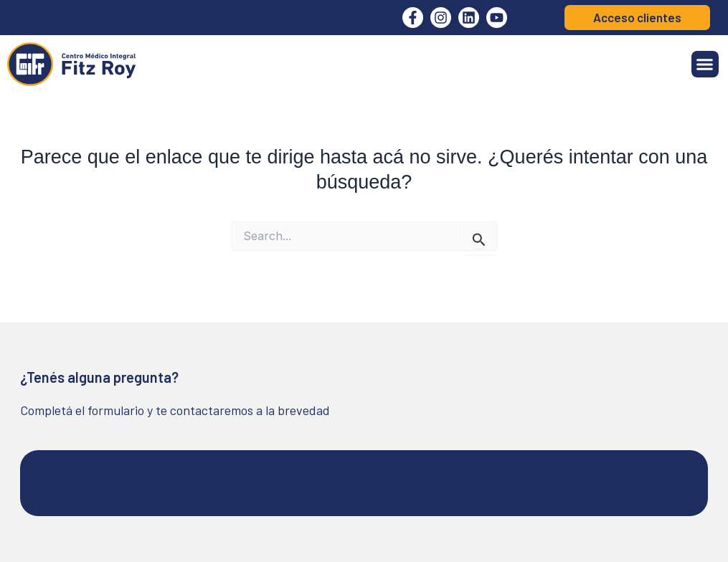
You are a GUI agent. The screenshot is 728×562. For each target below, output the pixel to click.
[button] (705, 65)
